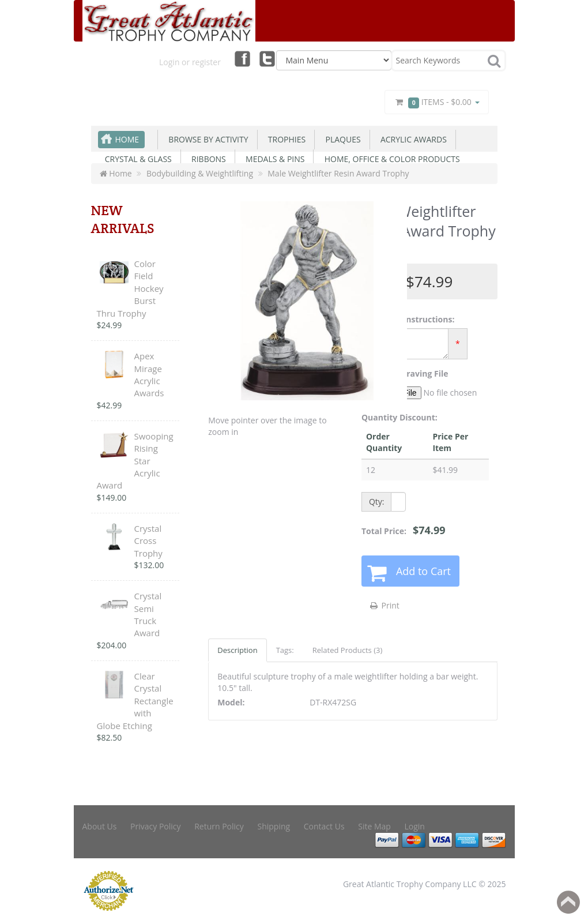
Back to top (568, 902)
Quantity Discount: (399, 417)
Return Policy (219, 826)
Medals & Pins (273, 159)
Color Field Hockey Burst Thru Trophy (130, 288)
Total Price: (404, 530)
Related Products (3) (348, 650)
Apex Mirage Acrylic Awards (149, 374)
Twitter (267, 58)
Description (237, 650)
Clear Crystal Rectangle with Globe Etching (135, 701)
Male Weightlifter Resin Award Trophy (338, 173)
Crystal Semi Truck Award (148, 614)
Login (415, 826)
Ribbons (207, 159)
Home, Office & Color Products (390, 159)
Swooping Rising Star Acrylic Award (135, 461)
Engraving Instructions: (408, 319)
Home (127, 139)
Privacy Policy (155, 826)
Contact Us (324, 826)
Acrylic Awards (412, 139)
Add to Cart (423, 571)
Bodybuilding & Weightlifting (200, 173)
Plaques (341, 139)
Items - (436, 102)
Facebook (242, 58)
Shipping (274, 826)
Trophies (285, 139)
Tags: (285, 650)
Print (384, 605)
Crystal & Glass (136, 159)
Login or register (190, 62)
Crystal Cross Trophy (148, 541)
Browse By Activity (206, 139)
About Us (100, 826)
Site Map (374, 826)
